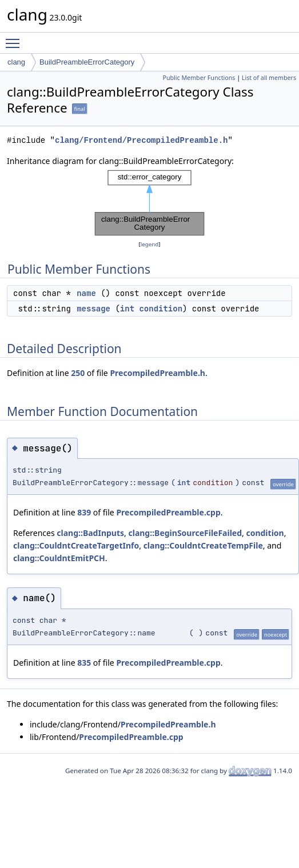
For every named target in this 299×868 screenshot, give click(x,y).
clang (16, 62)
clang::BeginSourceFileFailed (185, 533)
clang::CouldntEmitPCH (59, 558)
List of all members (269, 78)
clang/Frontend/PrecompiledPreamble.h (141, 140)
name (86, 293)
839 (84, 512)
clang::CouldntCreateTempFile (203, 545)
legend (150, 244)
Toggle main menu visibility (15, 38)
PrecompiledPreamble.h (158, 373)
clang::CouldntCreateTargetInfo (76, 545)
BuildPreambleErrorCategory (87, 62)
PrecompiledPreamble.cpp (168, 512)
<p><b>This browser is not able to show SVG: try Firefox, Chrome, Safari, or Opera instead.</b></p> (150, 203)
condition (161, 309)
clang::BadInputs (90, 533)
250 (78, 373)
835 (84, 663)
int (127, 309)
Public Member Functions (199, 78)
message (93, 309)
